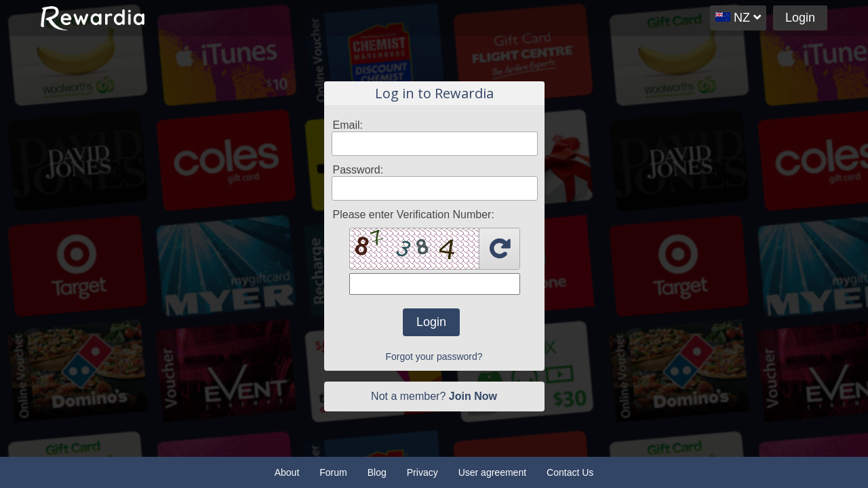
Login (800, 18)
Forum (333, 472)
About (287, 472)
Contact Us (570, 472)
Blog (377, 472)
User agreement (492, 472)
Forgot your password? (434, 357)
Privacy (422, 472)
